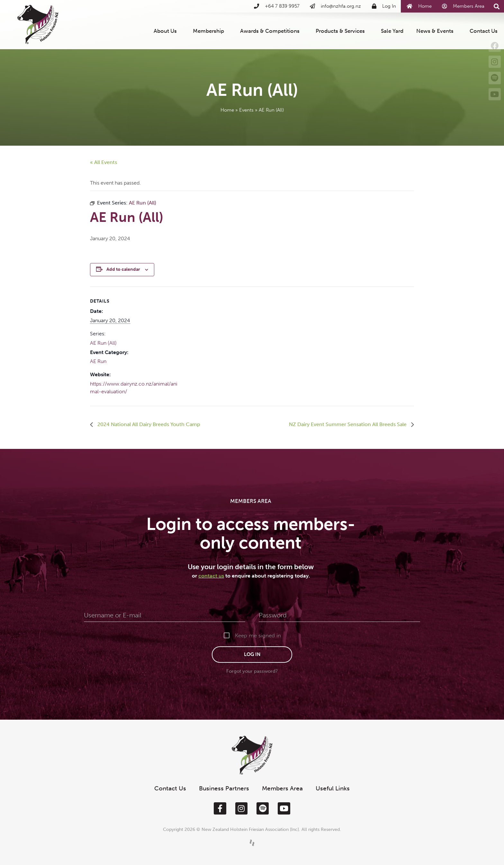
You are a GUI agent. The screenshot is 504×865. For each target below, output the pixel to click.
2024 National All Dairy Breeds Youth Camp (148, 424)
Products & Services (342, 31)
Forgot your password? (252, 671)
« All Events (104, 162)
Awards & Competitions (271, 31)
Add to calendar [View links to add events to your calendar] (123, 269)
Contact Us (484, 31)
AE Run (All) (103, 343)
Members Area (282, 788)
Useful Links (333, 788)
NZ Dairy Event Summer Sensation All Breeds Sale (348, 424)
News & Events (437, 31)
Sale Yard (392, 31)
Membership (210, 31)
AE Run (98, 361)
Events (246, 110)
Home (227, 110)
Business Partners (224, 788)
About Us (167, 31)
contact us (211, 576)
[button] (496, 7)
